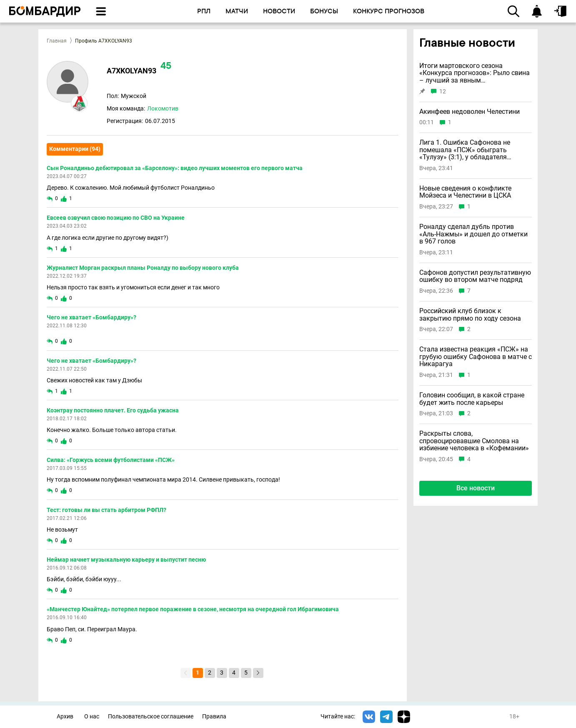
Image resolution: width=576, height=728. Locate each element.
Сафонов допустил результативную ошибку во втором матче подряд (475, 276)
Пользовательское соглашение (151, 717)
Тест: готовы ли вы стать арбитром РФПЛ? (106, 510)
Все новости (476, 488)
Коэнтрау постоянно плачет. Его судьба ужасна (113, 410)
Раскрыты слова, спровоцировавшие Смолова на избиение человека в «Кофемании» (474, 441)
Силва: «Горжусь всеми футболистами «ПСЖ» (111, 460)
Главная (57, 41)
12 (443, 92)
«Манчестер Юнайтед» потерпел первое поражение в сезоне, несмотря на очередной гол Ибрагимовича (193, 609)
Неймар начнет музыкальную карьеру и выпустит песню (126, 560)
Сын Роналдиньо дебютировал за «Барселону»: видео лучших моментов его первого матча (175, 168)
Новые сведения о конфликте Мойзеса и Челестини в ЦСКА (465, 192)
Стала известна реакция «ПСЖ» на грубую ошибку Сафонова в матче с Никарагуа (476, 357)
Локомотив (163, 108)
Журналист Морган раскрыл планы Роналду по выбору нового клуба (143, 268)
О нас (92, 717)
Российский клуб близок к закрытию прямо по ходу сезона (470, 315)
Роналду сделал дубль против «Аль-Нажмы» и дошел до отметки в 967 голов (473, 234)
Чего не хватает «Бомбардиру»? (91, 317)
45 (166, 67)
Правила (214, 717)
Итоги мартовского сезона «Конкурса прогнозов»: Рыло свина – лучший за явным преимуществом (475, 73)
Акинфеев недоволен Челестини (470, 112)
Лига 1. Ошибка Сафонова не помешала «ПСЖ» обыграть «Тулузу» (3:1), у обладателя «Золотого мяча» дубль (465, 150)
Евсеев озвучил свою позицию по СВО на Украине (116, 218)
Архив (65, 717)
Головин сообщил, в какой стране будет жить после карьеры (472, 399)
